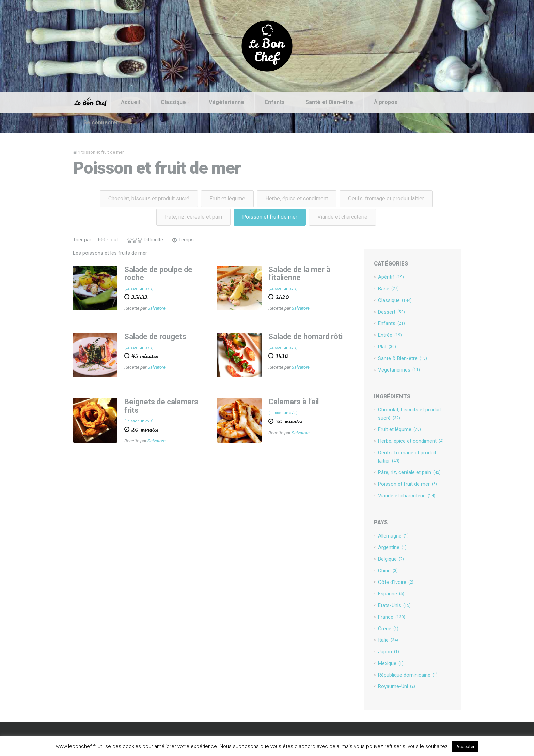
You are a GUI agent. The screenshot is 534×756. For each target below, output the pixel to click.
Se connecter (103, 123)
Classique (175, 102)
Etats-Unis (394, 605)
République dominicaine (408, 675)
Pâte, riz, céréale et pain (193, 217)
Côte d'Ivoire (396, 582)
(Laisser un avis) (139, 289)
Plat (387, 347)
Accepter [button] (465, 747)
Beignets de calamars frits (161, 406)
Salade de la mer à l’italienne (299, 274)
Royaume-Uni (397, 686)
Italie (388, 640)
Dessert (391, 312)
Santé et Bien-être (329, 102)
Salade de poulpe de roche (158, 274)
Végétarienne (226, 102)
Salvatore (156, 308)
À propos (386, 102)
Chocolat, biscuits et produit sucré (149, 199)
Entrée (390, 335)
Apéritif (391, 277)
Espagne (391, 594)
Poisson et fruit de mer (270, 217)
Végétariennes (399, 370)
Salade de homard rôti (305, 337)
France (392, 617)
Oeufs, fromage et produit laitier (386, 199)
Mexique (391, 663)
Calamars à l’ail (294, 402)
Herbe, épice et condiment (297, 199)
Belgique (391, 559)
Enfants (275, 102)
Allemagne (393, 536)
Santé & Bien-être (403, 358)
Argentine (392, 547)
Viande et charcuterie (342, 217)
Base (388, 289)
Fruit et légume (227, 199)
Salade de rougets (155, 337)
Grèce (388, 629)
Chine (388, 571)
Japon (389, 652)
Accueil (130, 102)
